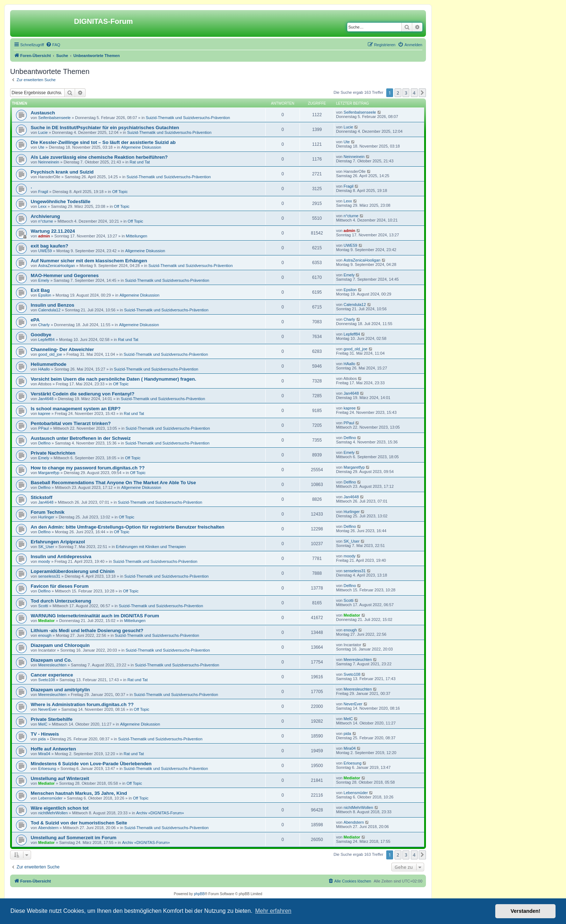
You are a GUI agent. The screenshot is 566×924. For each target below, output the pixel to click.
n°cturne (46, 221)
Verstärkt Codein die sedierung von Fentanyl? (82, 394)
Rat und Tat (140, 162)
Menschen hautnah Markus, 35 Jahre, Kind (79, 793)
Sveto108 (47, 680)
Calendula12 (49, 310)
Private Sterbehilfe (52, 719)
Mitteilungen (137, 236)
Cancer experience (52, 675)
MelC (43, 724)
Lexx (42, 206)
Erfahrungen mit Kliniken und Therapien (151, 547)
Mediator (47, 621)
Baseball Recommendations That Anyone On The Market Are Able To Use (113, 483)
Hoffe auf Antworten (53, 749)
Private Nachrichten (53, 453)
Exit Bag (40, 290)
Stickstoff (42, 497)
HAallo (44, 369)
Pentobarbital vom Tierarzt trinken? (71, 423)
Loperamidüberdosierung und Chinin (73, 571)
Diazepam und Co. (51, 660)
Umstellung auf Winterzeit (60, 778)
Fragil (43, 192)
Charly (44, 325)
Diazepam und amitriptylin (60, 690)
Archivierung (45, 216)
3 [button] (406, 93)
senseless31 (49, 576)
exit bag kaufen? (49, 246)
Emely (44, 280)
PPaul (43, 428)
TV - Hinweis (45, 734)
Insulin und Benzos (53, 305)
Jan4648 (46, 399)
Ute (41, 147)
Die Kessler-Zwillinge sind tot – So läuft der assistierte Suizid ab (103, 142)
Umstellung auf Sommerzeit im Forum (73, 838)
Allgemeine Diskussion (141, 147)
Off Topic (120, 192)
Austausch (43, 113)
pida (42, 739)
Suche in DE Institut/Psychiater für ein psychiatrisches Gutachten (105, 128)
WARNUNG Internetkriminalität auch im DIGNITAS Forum (95, 616)
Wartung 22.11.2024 (53, 231)
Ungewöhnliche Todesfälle (60, 202)
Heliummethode (49, 364)
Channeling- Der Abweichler (62, 349)
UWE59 (45, 251)
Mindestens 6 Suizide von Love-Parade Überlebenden (91, 764)
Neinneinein (49, 162)
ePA (35, 320)
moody (44, 561)
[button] (422, 93)
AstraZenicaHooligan (57, 266)
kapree (44, 413)
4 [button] (414, 93)
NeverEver (48, 709)
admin (44, 236)
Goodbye (41, 335)
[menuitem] (53, 45)
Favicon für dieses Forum (60, 586)
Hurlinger (46, 517)
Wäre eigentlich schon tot (60, 808)
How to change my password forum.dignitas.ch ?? (88, 468)
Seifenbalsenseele (55, 118)
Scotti (43, 606)
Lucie (43, 132)
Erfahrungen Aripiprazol (58, 542)
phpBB (199, 894)
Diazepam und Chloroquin (60, 645)
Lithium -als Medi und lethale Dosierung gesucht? (87, 630)
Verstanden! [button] (526, 911)
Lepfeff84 (47, 340)
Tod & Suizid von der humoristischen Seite (79, 823)
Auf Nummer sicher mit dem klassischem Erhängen (89, 261)
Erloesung (47, 768)
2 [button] (398, 93)
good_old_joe (50, 354)
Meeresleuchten (52, 665)
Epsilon (45, 295)
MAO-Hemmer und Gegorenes (65, 275)
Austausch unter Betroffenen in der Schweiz (81, 438)
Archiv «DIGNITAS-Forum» (160, 813)
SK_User (46, 547)
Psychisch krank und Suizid (62, 172)
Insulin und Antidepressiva (61, 557)
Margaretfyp (49, 473)
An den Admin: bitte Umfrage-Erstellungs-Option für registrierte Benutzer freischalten (128, 527)
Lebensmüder (50, 798)
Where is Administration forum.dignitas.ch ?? (82, 704)
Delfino (44, 443)
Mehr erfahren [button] (273, 911)
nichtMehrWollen (53, 813)
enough (45, 635)
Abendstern (48, 828)
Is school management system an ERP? (76, 409)
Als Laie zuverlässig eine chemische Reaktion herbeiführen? (99, 157)
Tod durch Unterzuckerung (61, 601)
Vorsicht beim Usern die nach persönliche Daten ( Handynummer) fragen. (114, 379)
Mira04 (44, 754)
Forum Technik (48, 512)
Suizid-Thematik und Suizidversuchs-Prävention (188, 118)
